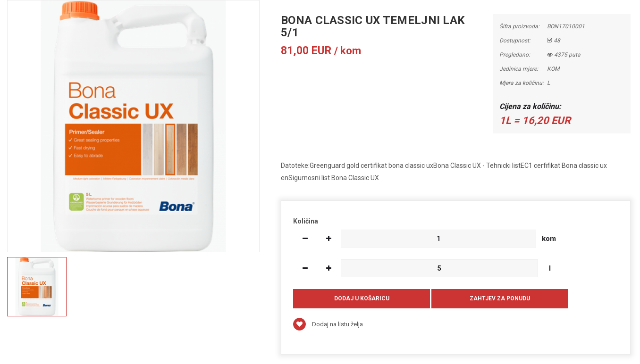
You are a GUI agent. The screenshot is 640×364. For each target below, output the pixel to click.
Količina (306, 221)
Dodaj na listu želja (328, 324)
